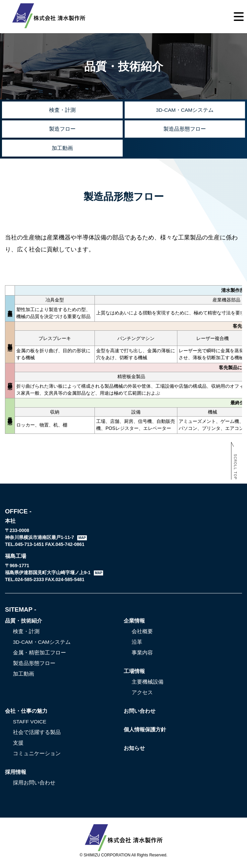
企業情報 (134, 623)
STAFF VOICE (30, 724)
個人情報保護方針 (145, 732)
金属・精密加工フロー (39, 655)
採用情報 (16, 775)
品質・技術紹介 (24, 623)
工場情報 (134, 674)
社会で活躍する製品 (37, 735)
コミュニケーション (37, 756)
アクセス (142, 695)
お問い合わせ (140, 714)
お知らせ (134, 751)
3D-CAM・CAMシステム (185, 110)
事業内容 (142, 655)
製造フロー (62, 130)
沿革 (137, 645)
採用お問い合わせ (34, 785)
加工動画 (62, 150)
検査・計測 (62, 110)
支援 (18, 745)
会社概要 (142, 634)
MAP (82, 540)
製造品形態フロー (185, 130)
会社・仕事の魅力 (26, 714)
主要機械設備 (148, 684)
